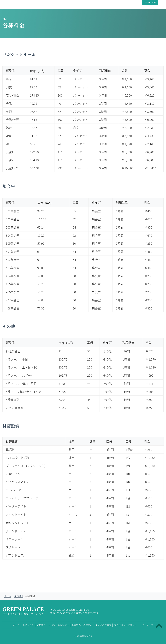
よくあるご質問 (103, 625)
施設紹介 (19, 596)
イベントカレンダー (59, 625)
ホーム (8, 596)
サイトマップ (146, 625)
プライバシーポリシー (125, 625)
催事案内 (76, 625)
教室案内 (88, 625)
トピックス (28, 625)
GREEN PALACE (23, 611)
